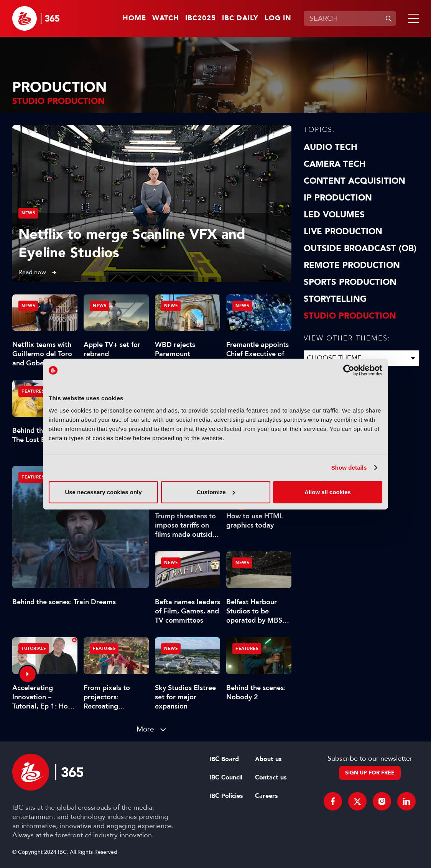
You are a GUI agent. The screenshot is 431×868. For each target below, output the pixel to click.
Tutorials (34, 649)
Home (134, 18)
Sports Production (350, 282)
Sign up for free (370, 773)
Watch (166, 18)
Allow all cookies (328, 492)
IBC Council (226, 778)
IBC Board (224, 759)
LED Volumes (334, 215)
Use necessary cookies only (103, 492)
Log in (278, 18)
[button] (412, 18)
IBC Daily (240, 18)
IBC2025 (201, 18)
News (28, 213)
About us (268, 759)
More (145, 729)
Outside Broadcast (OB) (360, 248)
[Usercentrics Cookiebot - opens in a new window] (349, 370)
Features (33, 477)
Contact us (271, 778)
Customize (216, 492)
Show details (349, 468)
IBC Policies (226, 796)
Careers (266, 796)
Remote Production (352, 265)
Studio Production (350, 316)
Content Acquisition (355, 181)
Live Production (343, 232)
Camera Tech (335, 164)
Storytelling (335, 299)
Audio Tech (331, 147)
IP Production (338, 198)
